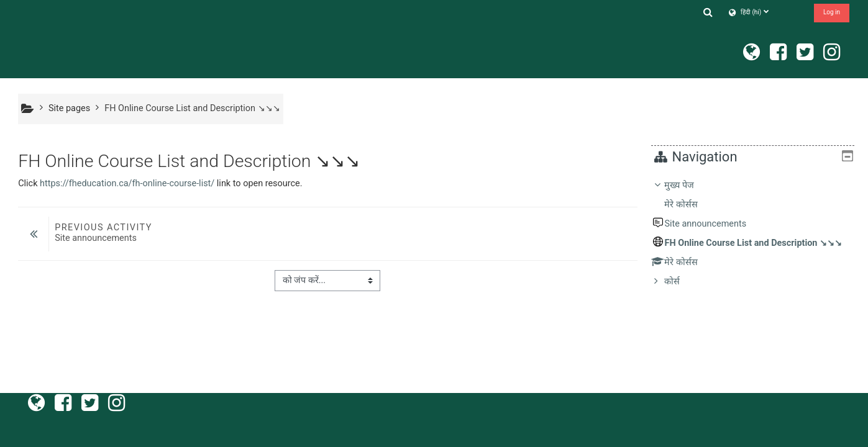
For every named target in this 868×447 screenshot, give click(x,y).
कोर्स (681, 282)
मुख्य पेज (688, 185)
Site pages (69, 108)
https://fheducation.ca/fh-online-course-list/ (127, 183)
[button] (708, 12)
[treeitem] (757, 234)
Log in (832, 12)
